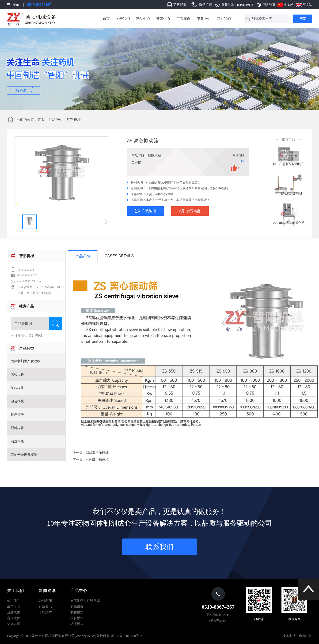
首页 (106, 19)
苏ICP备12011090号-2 (127, 636)
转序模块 (17, 415)
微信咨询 (205, 5)
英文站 (307, 5)
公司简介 (14, 601)
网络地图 (269, 5)
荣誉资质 (14, 624)
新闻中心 (163, 19)
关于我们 (123, 19)
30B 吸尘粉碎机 (97, 460)
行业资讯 (45, 606)
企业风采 (14, 612)
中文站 (289, 5)
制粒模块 (17, 388)
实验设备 (17, 375)
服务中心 (204, 19)
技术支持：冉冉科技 (297, 636)
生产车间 (14, 606)
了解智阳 (180, 5)
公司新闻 (45, 601)
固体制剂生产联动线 (26, 361)
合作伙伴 (14, 618)
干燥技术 (45, 612)
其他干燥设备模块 (24, 455)
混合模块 (17, 401)
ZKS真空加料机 (97, 453)
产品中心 (143, 19)
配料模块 (74, 120)
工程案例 (183, 19)
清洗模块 (17, 441)
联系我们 (224, 19)
